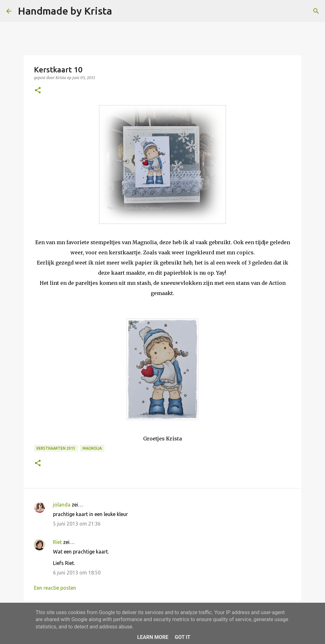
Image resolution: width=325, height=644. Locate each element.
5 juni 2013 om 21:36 (77, 524)
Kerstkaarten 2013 (56, 448)
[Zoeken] (121, 11)
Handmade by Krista (65, 11)
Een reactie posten (55, 588)
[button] (38, 91)
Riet (57, 542)
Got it (182, 637)
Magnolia (92, 448)
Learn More (153, 637)
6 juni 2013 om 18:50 (77, 573)
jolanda (62, 505)
